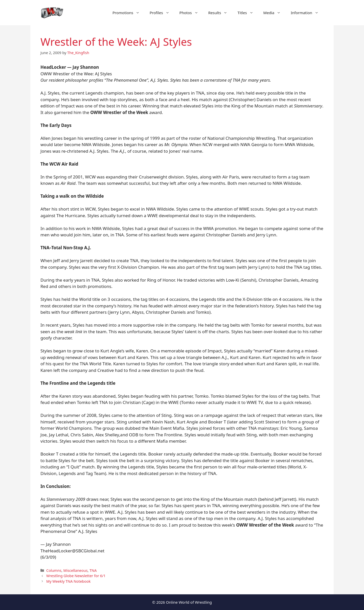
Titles (248, 13)
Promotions (129, 13)
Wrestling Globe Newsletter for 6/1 (76, 576)
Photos (191, 13)
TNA (93, 570)
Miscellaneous (76, 570)
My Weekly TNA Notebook (68, 581)
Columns (54, 570)
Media (275, 13)
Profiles (162, 13)
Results (220, 13)
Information (307, 13)
